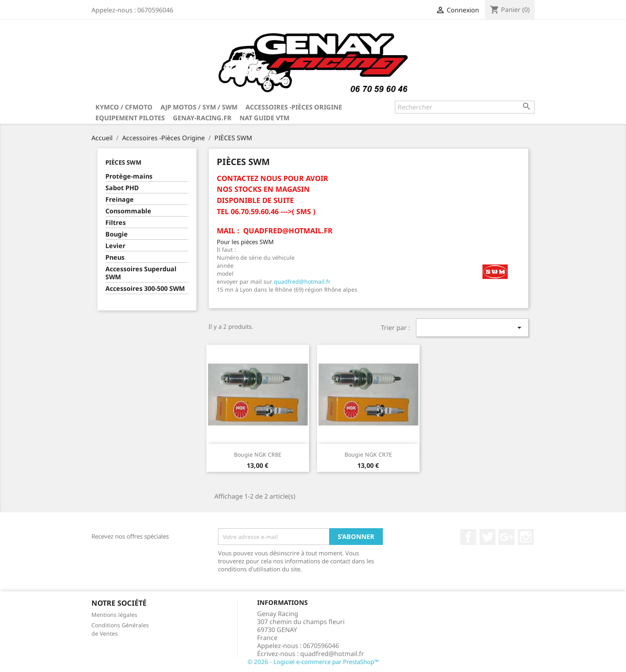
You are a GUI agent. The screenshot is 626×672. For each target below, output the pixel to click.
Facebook (468, 537)
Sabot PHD (122, 188)
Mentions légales (114, 615)
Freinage (120, 200)
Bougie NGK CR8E (258, 454)
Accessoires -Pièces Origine (294, 107)
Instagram (526, 537)
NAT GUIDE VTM (264, 118)
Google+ (507, 537)
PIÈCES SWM (123, 162)
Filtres (116, 223)
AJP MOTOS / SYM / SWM (199, 107)
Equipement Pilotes (130, 118)
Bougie (117, 234)
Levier (115, 246)
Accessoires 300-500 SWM (145, 289)
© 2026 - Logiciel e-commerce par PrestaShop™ (313, 662)
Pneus (115, 257)
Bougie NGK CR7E (368, 454)
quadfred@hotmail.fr (302, 281)
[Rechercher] (465, 107)
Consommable (128, 211)
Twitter (487, 537)
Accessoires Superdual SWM (141, 273)
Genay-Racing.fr (202, 118)
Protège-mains (129, 176)
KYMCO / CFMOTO (124, 107)
